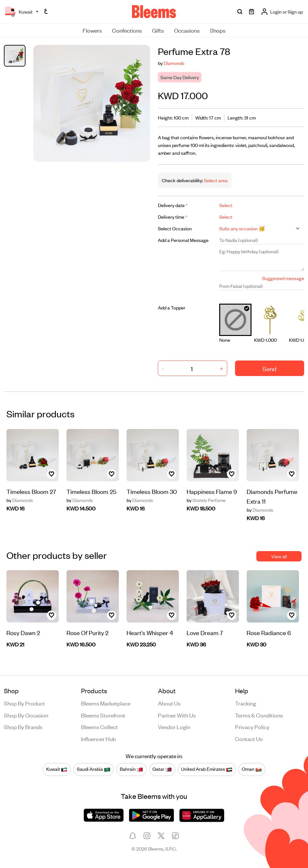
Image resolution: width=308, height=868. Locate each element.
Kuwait (57, 769)
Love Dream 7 (205, 632)
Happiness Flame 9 (212, 491)
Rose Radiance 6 (269, 632)
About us (169, 703)
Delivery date (173, 205)
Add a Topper (172, 307)
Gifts (158, 30)
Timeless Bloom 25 (92, 491)
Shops (218, 30)
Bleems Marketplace (106, 703)
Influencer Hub (98, 738)
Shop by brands (23, 727)
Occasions (187, 30)
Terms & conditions (259, 715)
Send (269, 368)
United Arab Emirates (207, 769)
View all (279, 556)
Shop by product (24, 703)
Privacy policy (252, 727)
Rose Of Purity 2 (87, 632)
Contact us (249, 738)
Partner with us (177, 715)
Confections (127, 30)
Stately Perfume (206, 500)
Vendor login (174, 727)
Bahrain (131, 769)
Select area (215, 180)
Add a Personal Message (183, 240)
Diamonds (174, 63)
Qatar (162, 769)
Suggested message (283, 278)
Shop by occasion (26, 715)
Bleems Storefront (103, 715)
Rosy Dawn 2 (23, 632)
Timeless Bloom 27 (31, 491)
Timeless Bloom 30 (152, 491)
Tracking (246, 703)
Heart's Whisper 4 (150, 632)
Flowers (92, 30)
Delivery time (173, 217)
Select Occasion (175, 228)
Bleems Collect (99, 727)
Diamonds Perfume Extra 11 (272, 496)
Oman (252, 769)
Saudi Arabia (94, 769)
